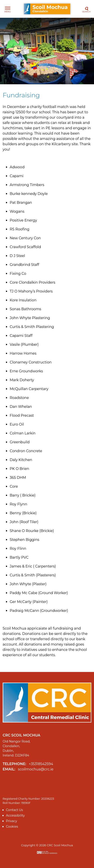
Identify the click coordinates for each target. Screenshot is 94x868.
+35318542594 (41, 764)
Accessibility (15, 815)
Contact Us (14, 810)
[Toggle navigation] (8, 9)
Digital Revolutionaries (47, 852)
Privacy (12, 821)
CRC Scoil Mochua (47, 9)
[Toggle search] (86, 9)
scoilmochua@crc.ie (36, 769)
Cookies (12, 827)
